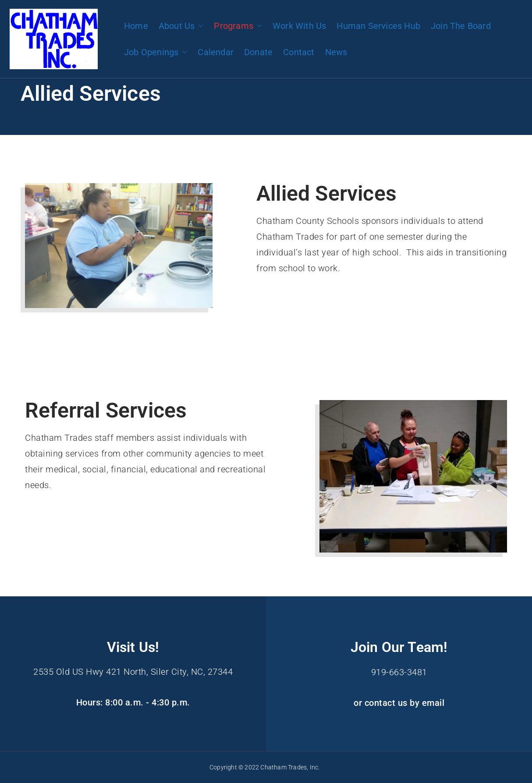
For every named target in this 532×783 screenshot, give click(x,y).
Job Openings (156, 52)
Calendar (216, 52)
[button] (199, 26)
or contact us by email (399, 702)
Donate (258, 52)
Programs (238, 26)
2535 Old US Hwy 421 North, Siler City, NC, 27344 (133, 672)
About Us (181, 26)
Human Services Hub (378, 26)
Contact (299, 52)
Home (136, 26)
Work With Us (299, 26)
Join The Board (461, 26)
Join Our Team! (399, 647)
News (336, 52)
